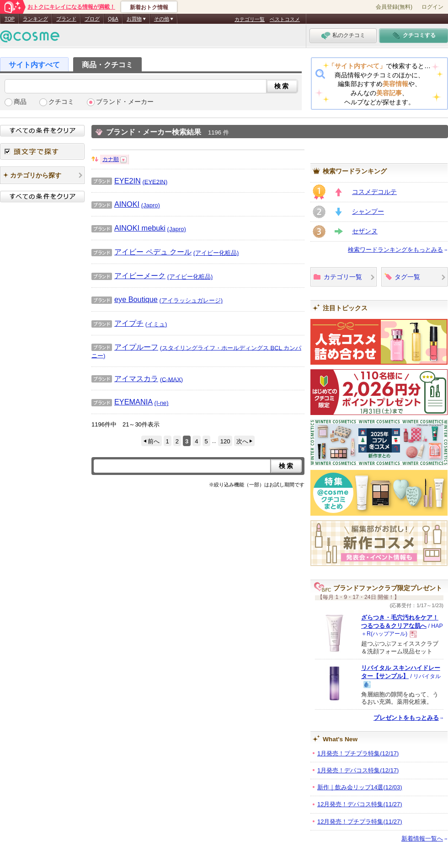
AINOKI (115, 204)
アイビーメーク (128, 275)
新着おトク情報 (149, 7)
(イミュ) (156, 324)
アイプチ (117, 323)
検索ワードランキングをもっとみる (395, 250)
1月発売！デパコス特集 (358, 770)
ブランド (66, 19)
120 (225, 441)
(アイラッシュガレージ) (191, 300)
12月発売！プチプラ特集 (360, 822)
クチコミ (61, 102)
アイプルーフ (125, 347)
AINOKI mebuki (128, 228)
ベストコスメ (285, 19)
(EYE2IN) (155, 181)
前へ (154, 441)
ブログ (92, 19)
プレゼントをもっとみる (406, 718)
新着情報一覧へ (422, 838)
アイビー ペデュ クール (141, 252)
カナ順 (111, 159)
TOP (10, 19)
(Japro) (151, 205)
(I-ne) (162, 403)
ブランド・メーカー (125, 102)
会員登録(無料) (394, 7)
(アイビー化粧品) (216, 253)
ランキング (35, 19)
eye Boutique (125, 299)
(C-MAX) (172, 379)
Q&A (113, 19)
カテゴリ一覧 (250, 19)
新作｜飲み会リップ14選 (360, 787)
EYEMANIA (122, 402)
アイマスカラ (125, 378)
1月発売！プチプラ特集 (358, 753)
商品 (20, 102)
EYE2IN (116, 181)
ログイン (432, 7)
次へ (242, 441)
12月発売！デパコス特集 (360, 804)
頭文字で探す (42, 151)
